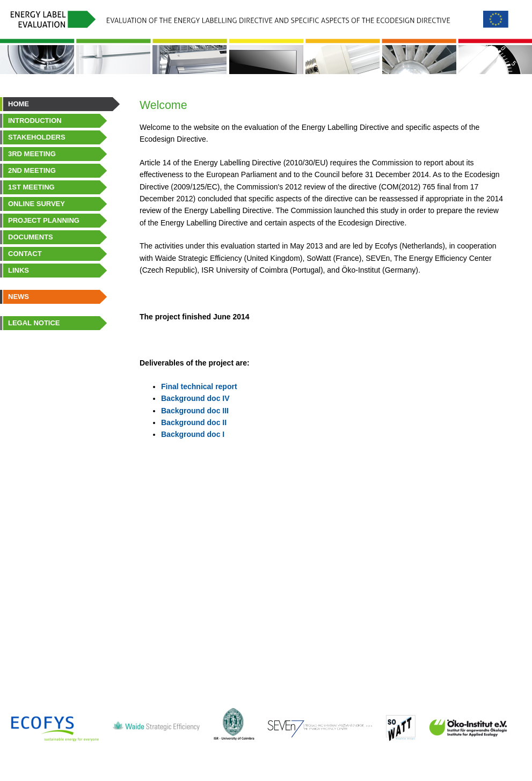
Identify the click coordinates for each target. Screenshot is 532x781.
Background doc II (194, 422)
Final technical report (199, 386)
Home (19, 104)
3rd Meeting (32, 154)
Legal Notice (34, 323)
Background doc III (195, 411)
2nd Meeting (32, 170)
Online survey (37, 204)
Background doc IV (195, 398)
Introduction (35, 121)
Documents (31, 237)
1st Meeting (31, 187)
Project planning (44, 220)
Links (19, 270)
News (19, 297)
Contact (25, 254)
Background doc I (193, 434)
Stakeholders (37, 137)
